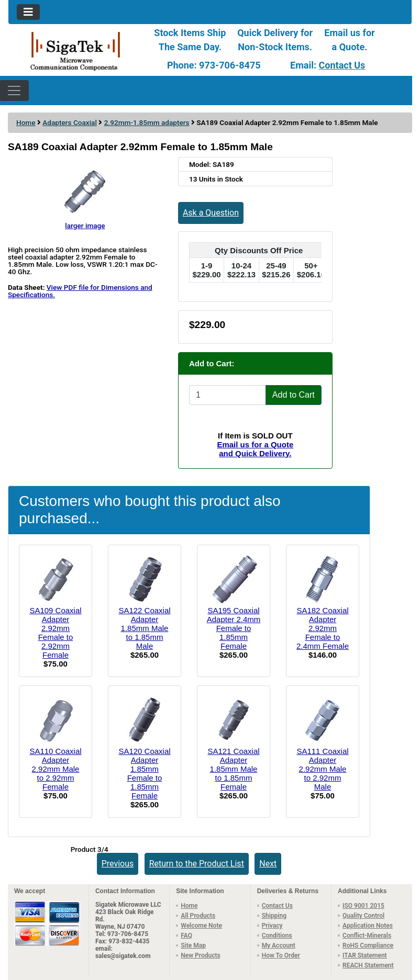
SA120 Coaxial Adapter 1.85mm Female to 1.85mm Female (144, 773)
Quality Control (363, 916)
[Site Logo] (76, 50)
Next (268, 864)
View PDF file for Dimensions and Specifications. (80, 291)
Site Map (193, 945)
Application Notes (368, 926)
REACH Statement (368, 965)
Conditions (277, 936)
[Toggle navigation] (28, 12)
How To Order (281, 955)
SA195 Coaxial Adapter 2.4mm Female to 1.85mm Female (234, 628)
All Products (198, 916)
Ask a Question (211, 213)
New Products (200, 955)
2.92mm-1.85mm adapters (147, 122)
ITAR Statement (365, 955)
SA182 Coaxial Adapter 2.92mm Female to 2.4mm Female (323, 628)
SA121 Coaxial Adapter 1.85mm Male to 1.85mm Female (233, 769)
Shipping (274, 916)
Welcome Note (201, 926)
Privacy (272, 926)
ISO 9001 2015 (363, 906)
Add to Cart (294, 395)
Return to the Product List (197, 864)
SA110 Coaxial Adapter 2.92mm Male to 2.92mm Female (55, 769)
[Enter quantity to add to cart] (228, 395)
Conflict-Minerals (367, 936)
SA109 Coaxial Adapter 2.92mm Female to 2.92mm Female (55, 633)
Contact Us (342, 65)
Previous (118, 864)
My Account (279, 945)
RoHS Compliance (368, 945)
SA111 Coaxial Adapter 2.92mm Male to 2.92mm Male (322, 769)
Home (26, 122)
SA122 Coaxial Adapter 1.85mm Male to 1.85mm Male (144, 628)
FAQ (186, 936)
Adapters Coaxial (70, 122)
